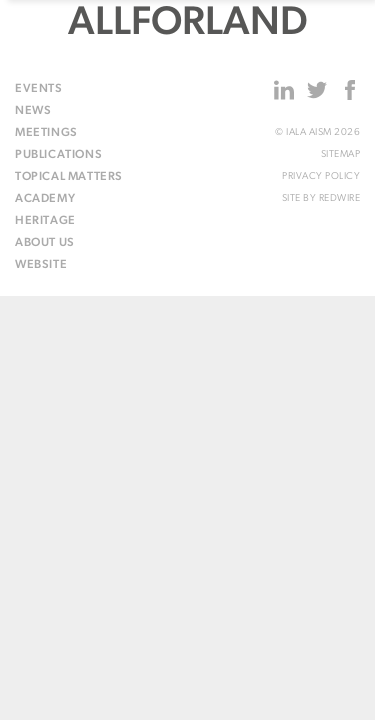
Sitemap (341, 154)
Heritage (45, 221)
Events (39, 89)
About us (45, 243)
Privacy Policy (321, 176)
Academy (45, 199)
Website (41, 265)
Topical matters (69, 177)
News (33, 111)
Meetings (46, 133)
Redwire (340, 198)
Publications (58, 155)
